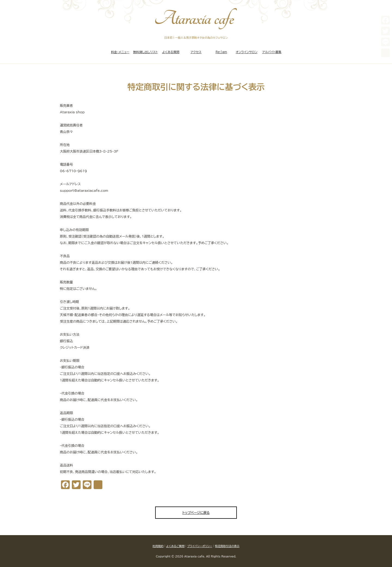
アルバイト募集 (272, 52)
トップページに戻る (196, 513)
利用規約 (158, 546)
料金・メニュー (120, 52)
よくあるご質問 (175, 546)
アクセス (196, 52)
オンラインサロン (247, 52)
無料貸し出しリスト (146, 52)
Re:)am (221, 52)
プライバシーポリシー (200, 546)
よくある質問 (171, 52)
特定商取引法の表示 (227, 546)
